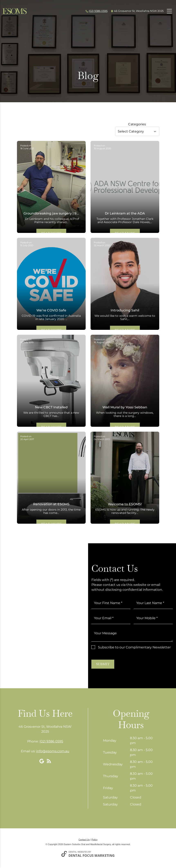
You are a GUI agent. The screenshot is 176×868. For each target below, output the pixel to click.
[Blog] (49, 761)
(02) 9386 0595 (98, 11)
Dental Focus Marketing (92, 856)
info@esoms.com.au (53, 751)
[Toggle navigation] (169, 11)
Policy (95, 840)
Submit (103, 664)
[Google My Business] (42, 761)
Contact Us (84, 840)
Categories (137, 124)
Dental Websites (78, 852)
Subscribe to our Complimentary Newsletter (134, 647)
